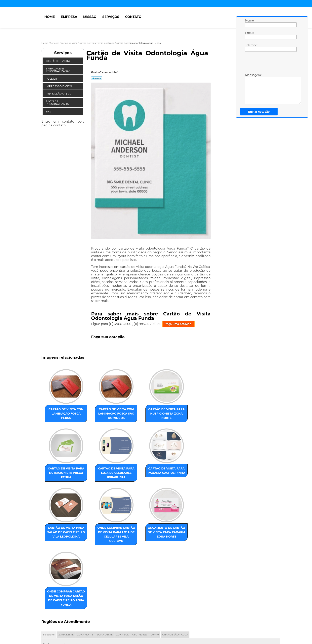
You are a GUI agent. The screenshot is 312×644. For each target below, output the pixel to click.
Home (50, 17)
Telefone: (249, 48)
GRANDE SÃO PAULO (175, 588)
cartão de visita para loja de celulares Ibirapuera (61, 479)
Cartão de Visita (58, 61)
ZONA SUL (122, 588)
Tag (49, 111)
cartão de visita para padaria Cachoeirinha (102, 477)
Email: (249, 35)
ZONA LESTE (66, 588)
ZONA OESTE (105, 588)
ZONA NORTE (85, 588)
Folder (52, 79)
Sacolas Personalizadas (58, 103)
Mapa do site (117, 625)
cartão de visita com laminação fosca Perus (61, 413)
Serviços (111, 17)
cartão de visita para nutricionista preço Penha (182, 415)
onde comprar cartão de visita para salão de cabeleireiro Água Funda (102, 549)
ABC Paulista (140, 588)
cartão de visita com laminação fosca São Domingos (102, 415)
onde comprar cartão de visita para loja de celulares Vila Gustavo (182, 481)
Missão (90, 17)
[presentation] (270, 63)
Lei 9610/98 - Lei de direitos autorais (74, 610)
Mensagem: (249, 89)
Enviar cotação (259, 112)
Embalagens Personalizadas (58, 70)
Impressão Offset (59, 94)
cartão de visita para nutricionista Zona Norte (142, 415)
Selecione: (49, 588)
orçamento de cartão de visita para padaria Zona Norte (61, 547)
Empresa (69, 17)
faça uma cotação (178, 324)
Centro (155, 588)
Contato (133, 17)
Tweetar (97, 78)
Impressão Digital (60, 86)
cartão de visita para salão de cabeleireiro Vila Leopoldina (142, 479)
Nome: (249, 23)
